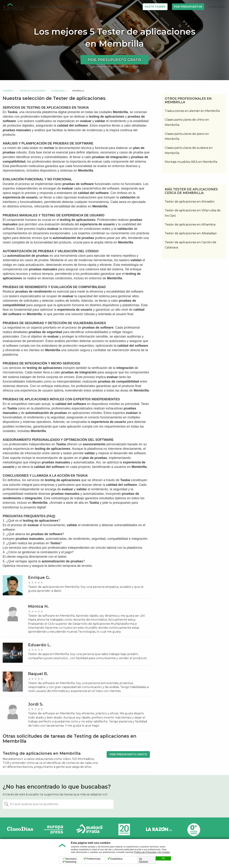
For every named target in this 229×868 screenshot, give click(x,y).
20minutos (124, 830)
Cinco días (20, 830)
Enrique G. (39, 578)
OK (163, 858)
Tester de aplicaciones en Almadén (190, 202)
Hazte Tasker (155, 7)
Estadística (116, 859)
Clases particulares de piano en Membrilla (187, 136)
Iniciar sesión (217, 7)
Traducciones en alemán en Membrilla (192, 111)
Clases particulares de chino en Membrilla (187, 122)
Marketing (71, 862)
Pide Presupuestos (188, 7)
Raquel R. (38, 674)
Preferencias (93, 859)
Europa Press (55, 830)
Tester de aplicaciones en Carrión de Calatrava (191, 245)
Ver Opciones (144, 860)
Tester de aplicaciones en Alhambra (190, 225)
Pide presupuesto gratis (114, 60)
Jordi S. (36, 704)
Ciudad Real (58, 91)
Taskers (7, 91)
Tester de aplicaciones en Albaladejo (191, 233)
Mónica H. (38, 606)
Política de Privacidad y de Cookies (152, 852)
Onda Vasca (194, 830)
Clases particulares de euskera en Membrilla (189, 150)
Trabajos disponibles (85, 7)
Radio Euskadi (89, 830)
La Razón (159, 830)
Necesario (71, 859)
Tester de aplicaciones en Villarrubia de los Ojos (193, 213)
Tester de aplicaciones (32, 91)
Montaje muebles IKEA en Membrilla (191, 162)
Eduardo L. (40, 645)
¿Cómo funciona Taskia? (47, 7)
